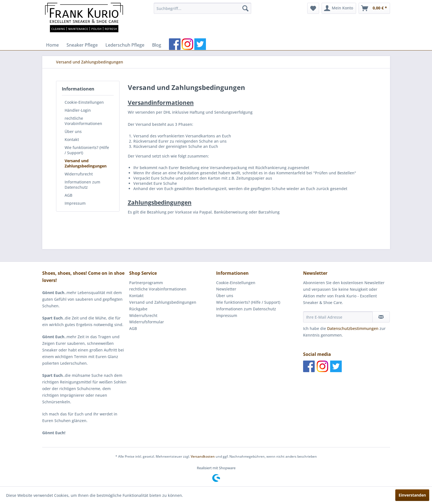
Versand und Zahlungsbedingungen (86, 163)
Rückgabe (138, 309)
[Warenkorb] (374, 8)
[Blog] (157, 45)
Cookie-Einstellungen (84, 102)
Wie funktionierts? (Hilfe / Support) (87, 150)
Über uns (73, 131)
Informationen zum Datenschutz (82, 185)
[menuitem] (202, 8)
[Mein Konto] (339, 8)
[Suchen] (245, 8)
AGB (68, 195)
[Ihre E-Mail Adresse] (338, 317)
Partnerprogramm (146, 283)
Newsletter (226, 289)
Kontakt (72, 139)
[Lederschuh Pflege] (125, 45)
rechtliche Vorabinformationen (83, 121)
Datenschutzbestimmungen (353, 328)
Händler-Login (78, 110)
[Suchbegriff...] (202, 8)
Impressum (75, 203)
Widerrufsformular (147, 322)
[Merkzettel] (313, 8)
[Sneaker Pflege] (82, 45)
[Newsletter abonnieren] (381, 317)
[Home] (52, 45)
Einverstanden (412, 495)
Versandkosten (203, 456)
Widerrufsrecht (79, 174)
